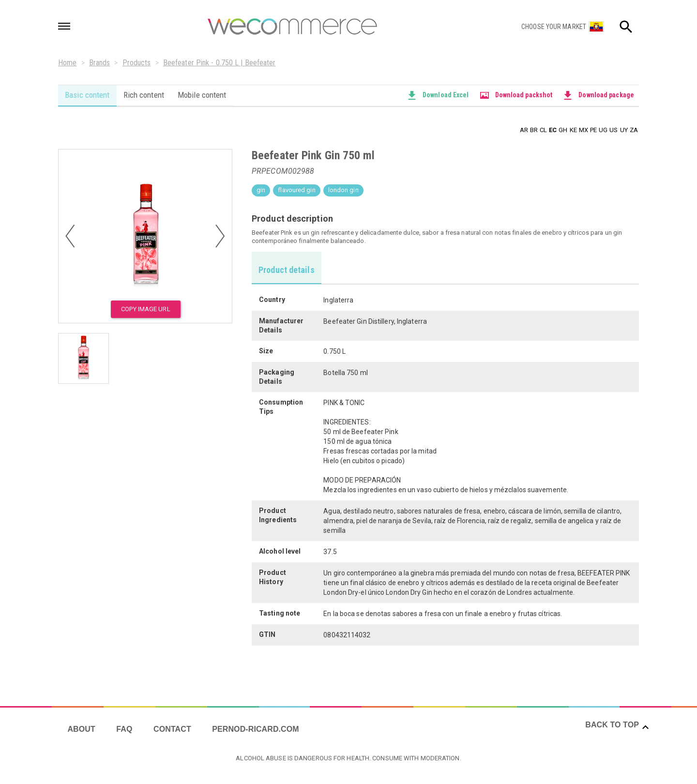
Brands (100, 63)
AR (524, 129)
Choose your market (554, 27)
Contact (174, 728)
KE (573, 129)
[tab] (287, 267)
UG (603, 129)
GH (563, 129)
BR (534, 129)
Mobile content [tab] (204, 95)
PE (593, 129)
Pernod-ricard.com (257, 728)
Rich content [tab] (145, 95)
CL (543, 129)
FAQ (125, 728)
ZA (634, 129)
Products (137, 63)
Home (67, 63)
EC (553, 129)
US (614, 129)
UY (624, 129)
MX (583, 129)
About (82, 728)
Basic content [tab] (88, 95)
